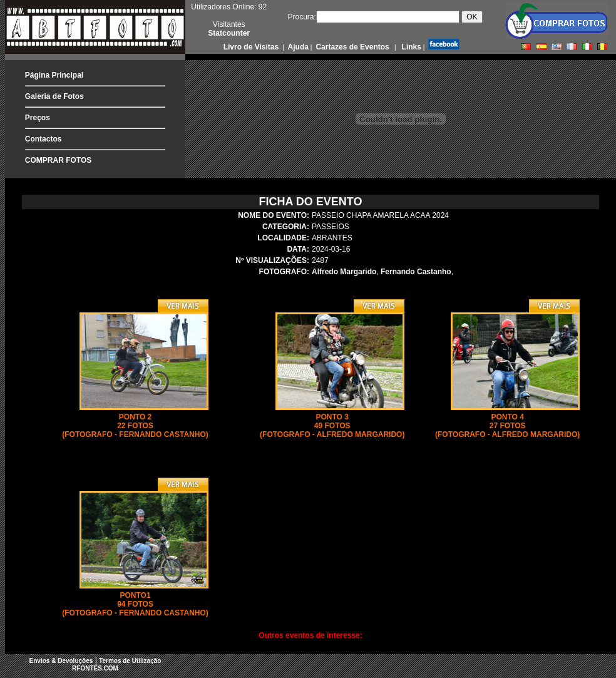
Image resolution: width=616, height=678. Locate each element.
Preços (38, 118)
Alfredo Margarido (344, 272)
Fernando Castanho (416, 272)
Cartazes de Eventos (352, 47)
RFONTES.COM (95, 668)
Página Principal (54, 75)
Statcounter (229, 33)
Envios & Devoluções (61, 661)
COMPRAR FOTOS (58, 160)
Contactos (44, 139)
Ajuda (297, 47)
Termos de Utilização (130, 661)
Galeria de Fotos (54, 96)
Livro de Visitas (252, 47)
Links (410, 47)
